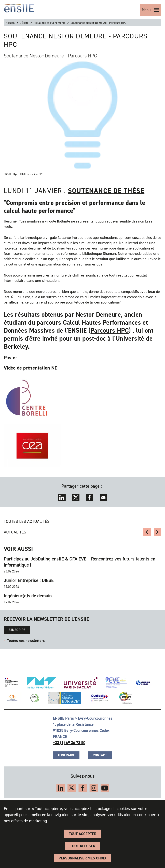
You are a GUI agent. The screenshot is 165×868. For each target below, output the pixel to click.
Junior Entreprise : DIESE (29, 580)
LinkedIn (62, 498)
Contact (100, 755)
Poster (11, 358)
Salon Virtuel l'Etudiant (147, 532)
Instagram (94, 788)
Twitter (76, 498)
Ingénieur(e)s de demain (28, 596)
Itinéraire (66, 755)
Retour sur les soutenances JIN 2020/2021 (157, 532)
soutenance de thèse (106, 191)
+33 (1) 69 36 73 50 (69, 743)
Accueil (10, 23)
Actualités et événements (50, 23)
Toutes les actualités (27, 521)
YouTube (105, 788)
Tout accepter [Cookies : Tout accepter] (83, 834)
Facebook (90, 498)
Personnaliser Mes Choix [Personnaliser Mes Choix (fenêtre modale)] (82, 858)
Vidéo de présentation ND (31, 368)
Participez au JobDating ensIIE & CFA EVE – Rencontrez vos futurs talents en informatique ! (80, 562)
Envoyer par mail (103, 498)
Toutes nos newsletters (26, 641)
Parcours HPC (110, 330)
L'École (24, 23)
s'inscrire (17, 630)
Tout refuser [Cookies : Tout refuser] (83, 846)
